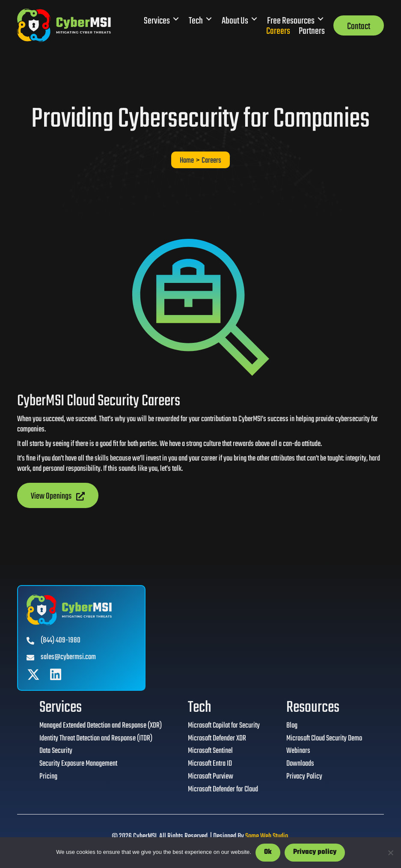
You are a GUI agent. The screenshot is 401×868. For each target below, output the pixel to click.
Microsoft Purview (210, 778)
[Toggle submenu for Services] (176, 19)
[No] (390, 853)
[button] (33, 675)
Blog (291, 726)
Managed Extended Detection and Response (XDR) (100, 726)
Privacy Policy (304, 778)
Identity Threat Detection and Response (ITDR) (95, 739)
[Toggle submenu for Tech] (209, 19)
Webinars (298, 752)
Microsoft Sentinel (210, 752)
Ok (268, 852)
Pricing (48, 778)
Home (187, 161)
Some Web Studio (267, 837)
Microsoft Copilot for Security (224, 726)
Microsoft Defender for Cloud (223, 791)
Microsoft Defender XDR (217, 739)
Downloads (300, 765)
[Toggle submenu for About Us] (254, 19)
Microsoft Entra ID (209, 765)
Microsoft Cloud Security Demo (324, 739)
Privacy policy (315, 852)
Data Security (55, 752)
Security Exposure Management (78, 765)
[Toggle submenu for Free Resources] (321, 19)
